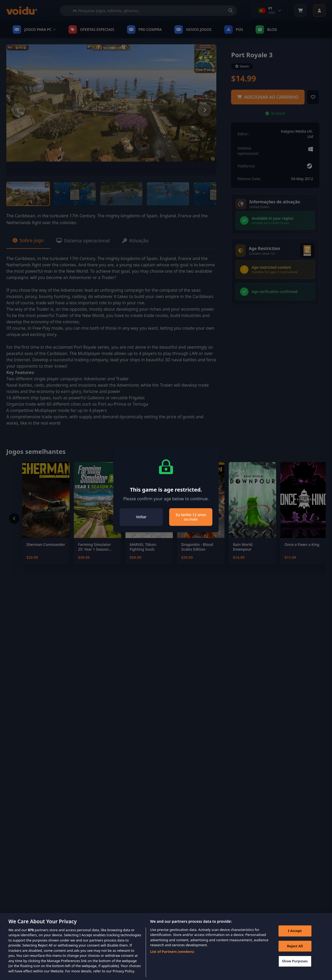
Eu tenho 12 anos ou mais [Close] (191, 517)
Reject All (295, 954)
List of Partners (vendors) (172, 959)
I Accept (295, 939)
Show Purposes (295, 969)
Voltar (141, 517)
